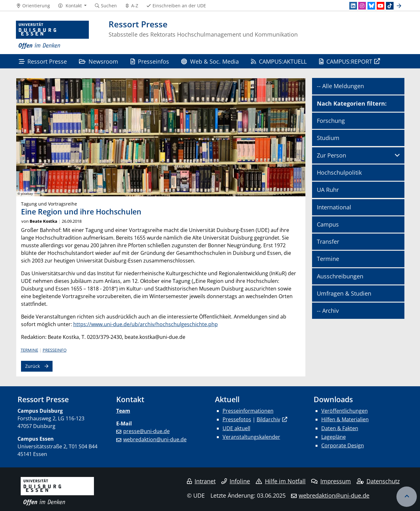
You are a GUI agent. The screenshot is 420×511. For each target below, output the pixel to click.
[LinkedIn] (353, 6)
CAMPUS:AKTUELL (279, 61)
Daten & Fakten (340, 428)
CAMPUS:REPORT (346, 61)
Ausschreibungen (340, 276)
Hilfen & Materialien (345, 419)
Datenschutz (378, 481)
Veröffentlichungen (345, 411)
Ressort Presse (43, 61)
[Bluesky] (371, 6)
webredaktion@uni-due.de (155, 439)
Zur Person (331, 155)
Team (123, 411)
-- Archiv (328, 311)
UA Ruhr (328, 190)
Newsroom (99, 61)
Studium (328, 138)
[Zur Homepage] (53, 35)
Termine (29, 350)
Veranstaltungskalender (251, 437)
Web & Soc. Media (210, 61)
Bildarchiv (268, 419)
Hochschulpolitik (339, 172)
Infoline (236, 481)
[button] (72, 6)
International (334, 207)
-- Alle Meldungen (340, 86)
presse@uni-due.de (146, 431)
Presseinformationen (248, 411)
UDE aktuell (236, 428)
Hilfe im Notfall (281, 481)
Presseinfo (55, 350)
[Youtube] (381, 6)
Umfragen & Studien (344, 293)
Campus (328, 224)
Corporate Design (343, 445)
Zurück (32, 366)
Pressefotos (237, 419)
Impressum (331, 481)
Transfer (328, 241)
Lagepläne (334, 437)
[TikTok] (390, 6)
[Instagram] (362, 6)
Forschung (331, 121)
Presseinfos (150, 61)
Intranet (201, 481)
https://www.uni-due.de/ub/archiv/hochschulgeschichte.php (146, 324)
